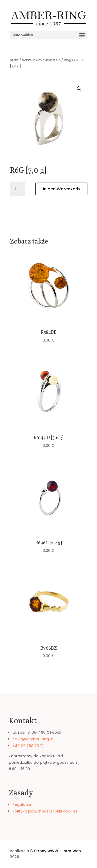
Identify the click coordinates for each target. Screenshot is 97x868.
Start (14, 60)
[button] (79, 89)
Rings (68, 60)
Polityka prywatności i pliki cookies (45, 811)
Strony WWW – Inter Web (58, 851)
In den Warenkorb (61, 189)
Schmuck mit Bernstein (41, 60)
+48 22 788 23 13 (28, 746)
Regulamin (22, 804)
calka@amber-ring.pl (33, 739)
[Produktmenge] (18, 189)
